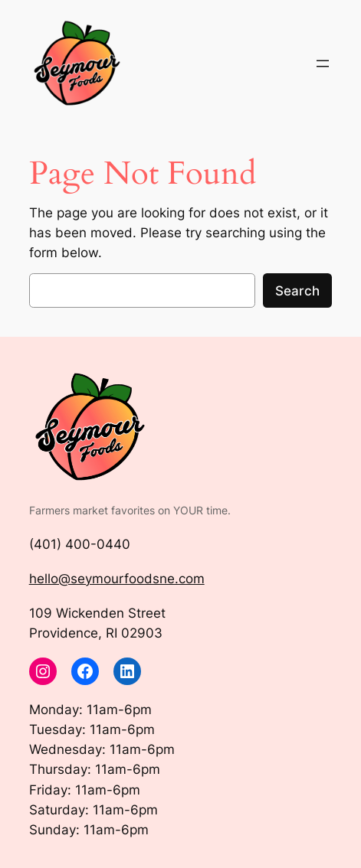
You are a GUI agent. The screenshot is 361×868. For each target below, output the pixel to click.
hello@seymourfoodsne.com (117, 579)
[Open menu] (323, 64)
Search (297, 291)
